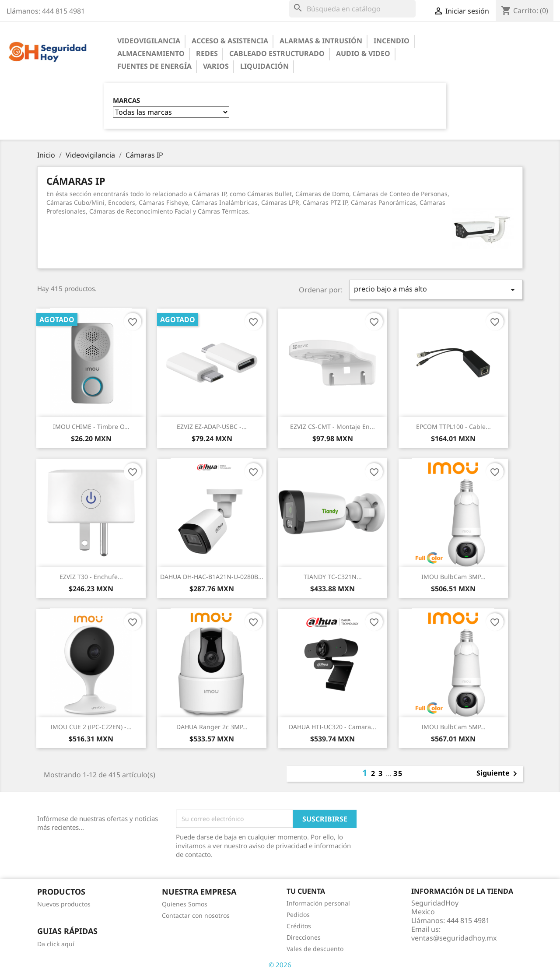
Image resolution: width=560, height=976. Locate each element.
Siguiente (498, 774)
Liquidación (264, 66)
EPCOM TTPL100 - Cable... (453, 427)
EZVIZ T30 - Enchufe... (91, 577)
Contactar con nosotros (196, 915)
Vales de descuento (315, 949)
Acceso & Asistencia (230, 41)
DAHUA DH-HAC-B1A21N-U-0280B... (212, 577)
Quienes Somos (185, 904)
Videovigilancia (149, 41)
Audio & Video (363, 53)
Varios (216, 66)
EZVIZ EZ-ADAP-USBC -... (212, 427)
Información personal (318, 903)
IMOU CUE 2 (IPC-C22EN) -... (91, 727)
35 (398, 773)
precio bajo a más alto (436, 290)
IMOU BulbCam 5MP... (453, 727)
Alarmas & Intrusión (321, 41)
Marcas (126, 100)
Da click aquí (56, 944)
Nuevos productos (64, 904)
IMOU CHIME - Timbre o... (91, 427)
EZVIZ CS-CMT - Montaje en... (332, 427)
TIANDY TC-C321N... (333, 577)
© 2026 (280, 965)
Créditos (299, 926)
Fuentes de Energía (154, 66)
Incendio (392, 41)
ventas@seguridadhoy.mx (454, 938)
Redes (207, 53)
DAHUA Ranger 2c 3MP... (212, 727)
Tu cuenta (306, 891)
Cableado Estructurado (277, 53)
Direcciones (304, 937)
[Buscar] (352, 9)
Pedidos (298, 915)
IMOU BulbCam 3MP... (453, 577)
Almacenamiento (151, 53)
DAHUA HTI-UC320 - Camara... (332, 727)
